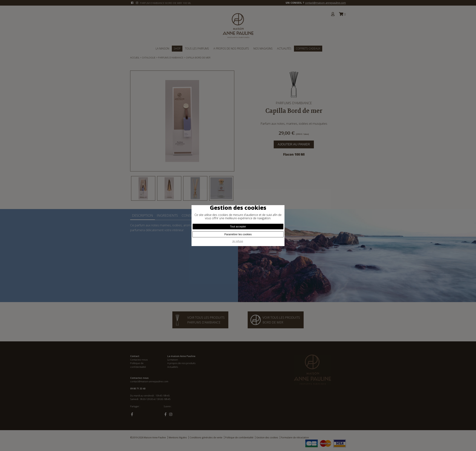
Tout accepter (238, 227)
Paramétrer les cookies (238, 234)
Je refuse (238, 241)
